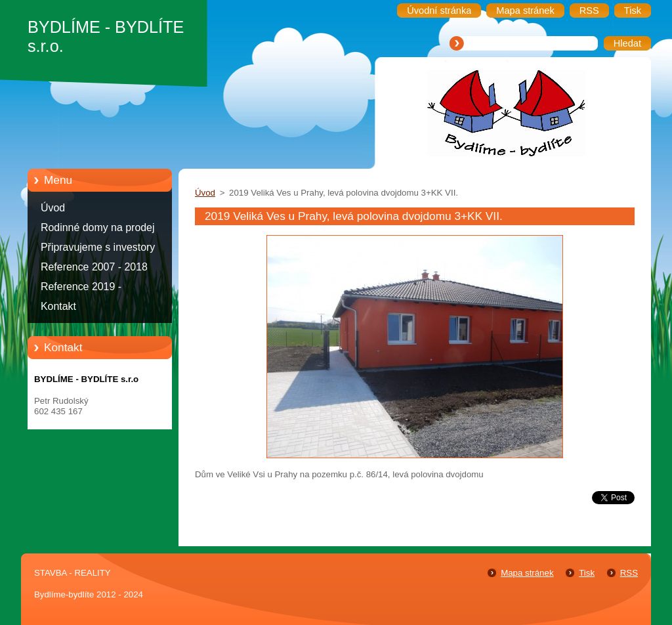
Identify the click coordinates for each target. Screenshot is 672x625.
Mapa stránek (527, 573)
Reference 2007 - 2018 (94, 267)
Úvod (53, 208)
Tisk (587, 573)
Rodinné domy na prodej (98, 227)
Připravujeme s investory (98, 247)
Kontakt (58, 306)
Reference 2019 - (81, 287)
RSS (629, 573)
